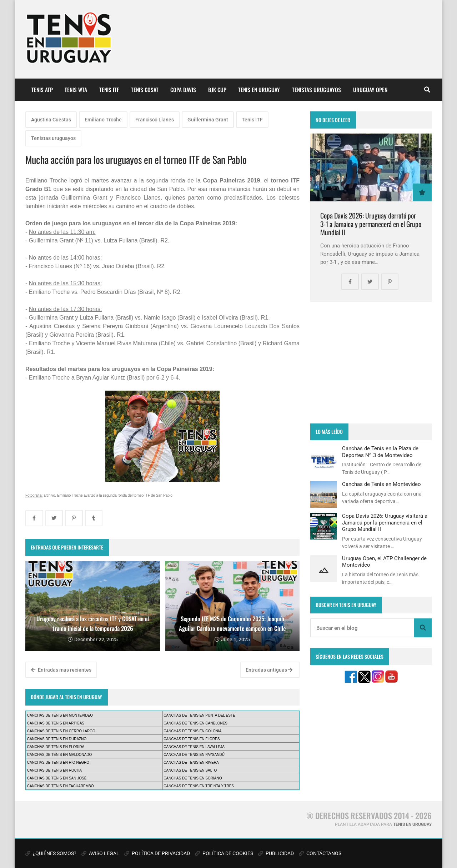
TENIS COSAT (145, 90)
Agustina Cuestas (51, 120)
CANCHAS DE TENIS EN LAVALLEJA (194, 747)
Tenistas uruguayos (53, 138)
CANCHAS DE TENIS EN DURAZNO (57, 739)
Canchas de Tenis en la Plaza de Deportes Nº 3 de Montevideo (380, 452)
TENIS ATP (42, 90)
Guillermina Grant (208, 120)
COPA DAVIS (183, 90)
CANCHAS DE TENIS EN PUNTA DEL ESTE (199, 715)
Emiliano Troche (103, 120)
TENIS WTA (76, 90)
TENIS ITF (109, 90)
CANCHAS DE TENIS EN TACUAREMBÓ (61, 786)
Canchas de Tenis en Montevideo (381, 484)
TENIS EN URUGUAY (259, 90)
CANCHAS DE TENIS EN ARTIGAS (56, 723)
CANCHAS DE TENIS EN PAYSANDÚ (194, 755)
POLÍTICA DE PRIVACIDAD (157, 853)
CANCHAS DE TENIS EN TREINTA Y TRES (199, 786)
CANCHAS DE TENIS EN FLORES (192, 739)
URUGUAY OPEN (370, 90)
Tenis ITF (252, 120)
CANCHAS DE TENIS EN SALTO (190, 770)
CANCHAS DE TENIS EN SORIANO (193, 778)
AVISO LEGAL (100, 853)
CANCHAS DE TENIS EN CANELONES (195, 723)
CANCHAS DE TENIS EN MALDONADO (60, 755)
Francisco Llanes (155, 120)
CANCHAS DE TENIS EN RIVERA (191, 762)
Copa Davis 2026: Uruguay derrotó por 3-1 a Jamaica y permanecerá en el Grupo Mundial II (371, 224)
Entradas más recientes (61, 670)
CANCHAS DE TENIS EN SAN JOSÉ (57, 778)
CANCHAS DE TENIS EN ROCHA (54, 770)
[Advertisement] (371, 363)
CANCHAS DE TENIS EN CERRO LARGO (61, 731)
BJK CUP (217, 90)
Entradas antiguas (269, 670)
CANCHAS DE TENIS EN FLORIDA (56, 747)
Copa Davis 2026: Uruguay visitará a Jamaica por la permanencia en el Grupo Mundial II (385, 523)
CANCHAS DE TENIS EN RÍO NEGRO (58, 762)
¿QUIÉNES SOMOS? (51, 853)
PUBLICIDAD (276, 853)
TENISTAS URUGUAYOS (317, 90)
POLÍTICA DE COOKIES (224, 853)
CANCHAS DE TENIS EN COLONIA (192, 731)
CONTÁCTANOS (320, 853)
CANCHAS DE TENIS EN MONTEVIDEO (60, 715)
